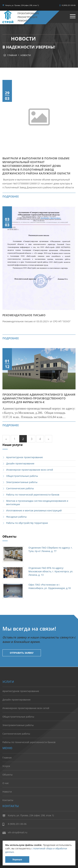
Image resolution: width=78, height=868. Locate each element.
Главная (12, 55)
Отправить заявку (22, 653)
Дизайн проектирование (20, 463)
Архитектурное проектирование (25, 457)
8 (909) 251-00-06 (68, 5)
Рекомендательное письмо (24, 315)
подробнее (11, 196)
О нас (6, 783)
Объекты (8, 775)
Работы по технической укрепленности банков (33, 495)
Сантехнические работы (20, 488)
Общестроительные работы (22, 476)
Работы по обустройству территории (27, 523)
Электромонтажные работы (22, 482)
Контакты (8, 800)
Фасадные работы (16, 517)
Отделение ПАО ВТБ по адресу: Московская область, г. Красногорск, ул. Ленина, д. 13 (51, 571)
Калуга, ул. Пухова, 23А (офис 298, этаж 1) (21, 5)
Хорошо (17, 859)
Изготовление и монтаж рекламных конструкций (34, 510)
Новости (26, 55)
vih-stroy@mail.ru (15, 833)
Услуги (6, 766)
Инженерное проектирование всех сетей (30, 470)
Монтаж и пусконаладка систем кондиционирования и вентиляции (37, 503)
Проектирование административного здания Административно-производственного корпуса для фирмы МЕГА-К (39, 398)
